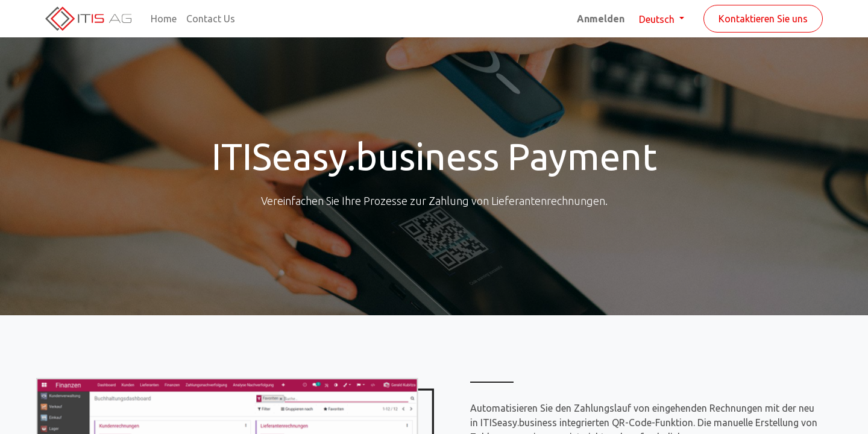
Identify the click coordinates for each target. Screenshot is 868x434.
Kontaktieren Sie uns (763, 19)
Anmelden (601, 19)
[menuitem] (164, 19)
